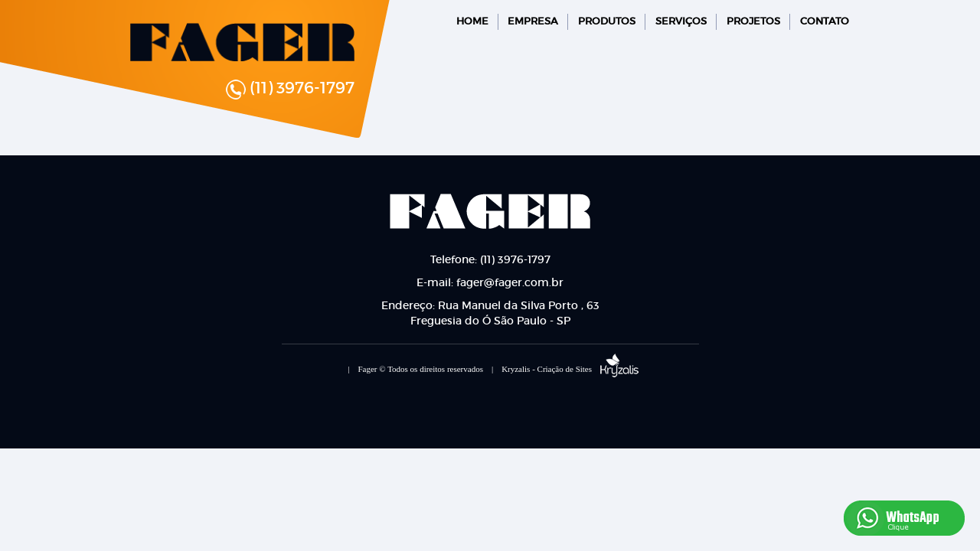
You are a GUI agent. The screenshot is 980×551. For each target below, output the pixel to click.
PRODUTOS (607, 21)
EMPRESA (533, 21)
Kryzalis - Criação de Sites (570, 369)
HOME (472, 21)
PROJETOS (753, 21)
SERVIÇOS (681, 21)
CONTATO (825, 21)
